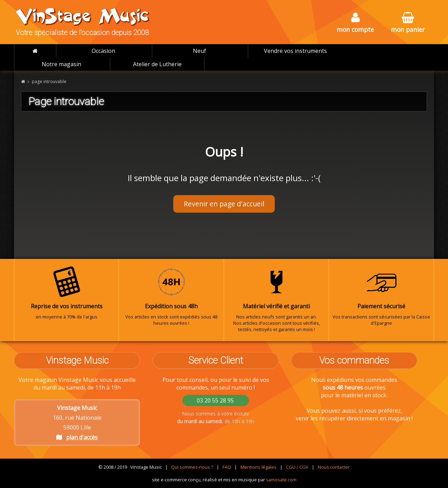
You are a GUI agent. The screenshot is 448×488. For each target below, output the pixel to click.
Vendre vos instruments (295, 51)
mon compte (355, 23)
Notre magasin (61, 64)
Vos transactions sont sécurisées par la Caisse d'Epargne (381, 296)
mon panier (408, 23)
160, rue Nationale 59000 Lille (77, 422)
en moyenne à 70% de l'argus (66, 293)
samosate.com (281, 480)
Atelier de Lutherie (157, 64)
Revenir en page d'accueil (224, 204)
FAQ (227, 467)
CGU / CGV (297, 467)
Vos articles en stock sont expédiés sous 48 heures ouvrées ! (171, 296)
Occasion (103, 51)
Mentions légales (258, 467)
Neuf (199, 51)
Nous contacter (334, 467)
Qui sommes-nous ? (192, 467)
